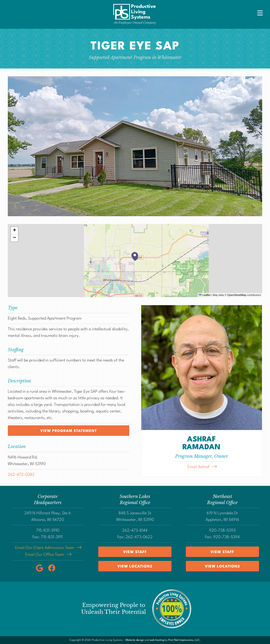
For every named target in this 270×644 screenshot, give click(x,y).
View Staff (135, 552)
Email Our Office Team (45, 554)
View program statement (69, 431)
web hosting (157, 640)
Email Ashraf (199, 467)
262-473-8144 (135, 531)
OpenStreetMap (237, 295)
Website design (135, 640)
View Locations (135, 567)
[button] (135, 256)
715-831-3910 (48, 531)
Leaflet (205, 295)
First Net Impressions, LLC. (185, 640)
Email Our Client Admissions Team (45, 548)
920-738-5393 (222, 531)
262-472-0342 (21, 475)
